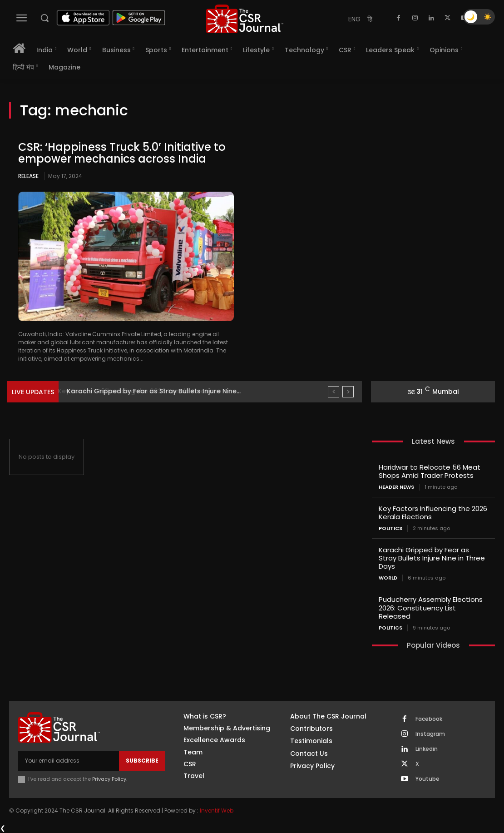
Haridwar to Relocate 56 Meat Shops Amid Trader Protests (430, 471)
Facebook (429, 719)
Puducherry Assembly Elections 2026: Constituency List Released (431, 607)
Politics (390, 528)
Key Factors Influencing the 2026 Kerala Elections (147, 391)
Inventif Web (217, 810)
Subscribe (142, 760)
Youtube (427, 778)
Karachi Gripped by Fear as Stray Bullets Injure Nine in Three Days (432, 558)
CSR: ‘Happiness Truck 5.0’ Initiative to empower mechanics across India (122, 153)
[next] (348, 392)
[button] (44, 18)
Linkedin (427, 749)
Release (28, 176)
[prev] (334, 392)
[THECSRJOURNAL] (245, 19)
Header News (396, 487)
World (388, 578)
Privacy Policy (109, 778)
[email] (69, 760)
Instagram (430, 734)
